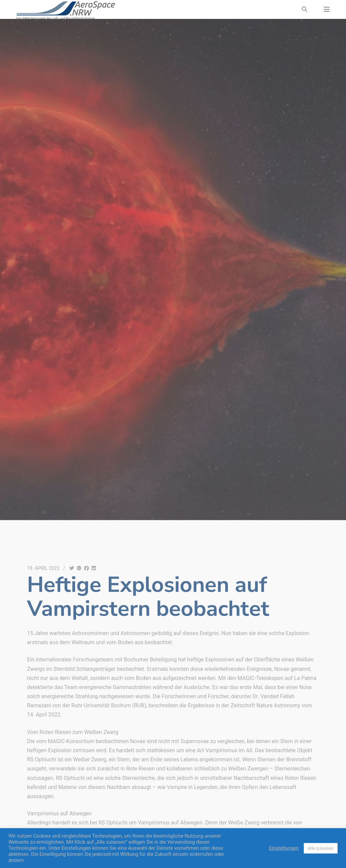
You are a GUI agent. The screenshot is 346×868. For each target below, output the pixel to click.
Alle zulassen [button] (321, 848)
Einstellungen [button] (284, 848)
